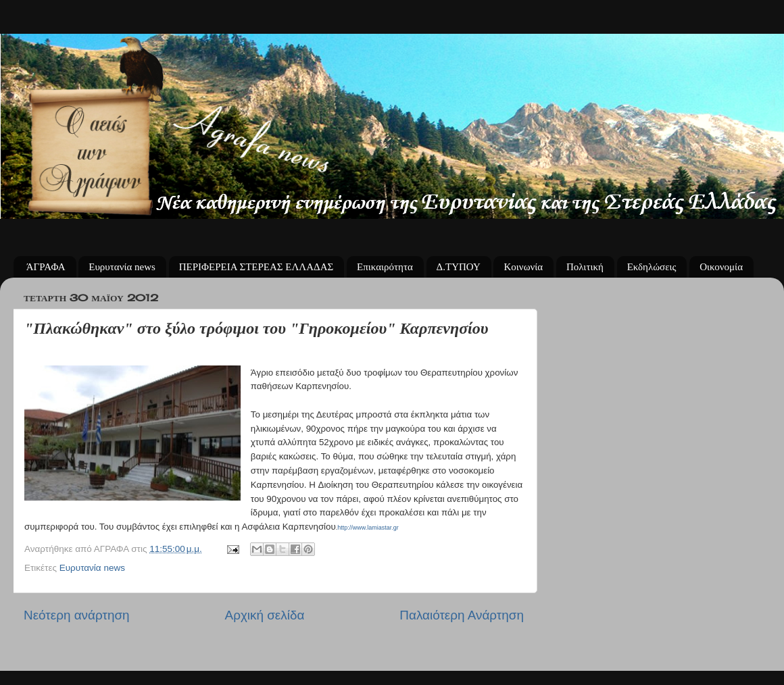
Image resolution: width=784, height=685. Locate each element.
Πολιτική (585, 267)
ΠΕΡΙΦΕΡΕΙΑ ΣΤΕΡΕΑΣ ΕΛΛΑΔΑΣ (256, 267)
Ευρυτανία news (122, 267)
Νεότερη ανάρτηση (77, 615)
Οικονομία (721, 267)
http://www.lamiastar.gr (368, 528)
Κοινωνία (523, 267)
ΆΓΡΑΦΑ (46, 267)
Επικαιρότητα (385, 267)
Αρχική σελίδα (265, 615)
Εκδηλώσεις (652, 267)
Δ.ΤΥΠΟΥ (459, 267)
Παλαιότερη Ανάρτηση (462, 615)
